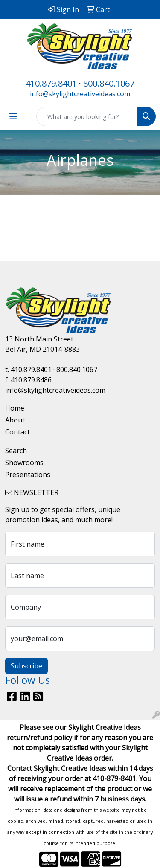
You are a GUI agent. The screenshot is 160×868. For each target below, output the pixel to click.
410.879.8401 (51, 83)
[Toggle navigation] (13, 116)
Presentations (28, 475)
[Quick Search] (87, 116)
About (15, 420)
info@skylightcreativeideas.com (80, 94)
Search (16, 451)
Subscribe (26, 666)
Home (15, 408)
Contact (17, 432)
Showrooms (24, 463)
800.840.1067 (109, 83)
